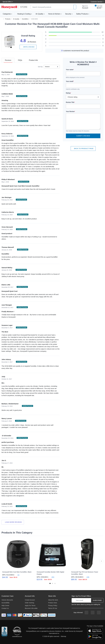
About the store (53, 600)
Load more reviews (13, 522)
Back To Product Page (83, 148)
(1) (17, 575)
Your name (70, 70)
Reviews (8, 60)
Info (33, 60)
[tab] (8, 60)
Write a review (28, 47)
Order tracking (29, 603)
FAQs (20, 60)
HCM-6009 (34, 19)
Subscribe (97, 600)
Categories (6, 14)
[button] (101, 561)
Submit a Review (83, 136)
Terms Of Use (53, 608)
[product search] (75, 7)
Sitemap (63, 636)
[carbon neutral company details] (17, 632)
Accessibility (5, 603)
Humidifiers (25, 19)
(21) (52, 577)
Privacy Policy (53, 606)
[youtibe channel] (99, 613)
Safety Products (82, 14)
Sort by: (40, 67)
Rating (68, 93)
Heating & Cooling (24, 14)
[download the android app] (95, 636)
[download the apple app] (95, 630)
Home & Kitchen (54, 14)
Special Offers (7, 2)
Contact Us (5, 608)
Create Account (30, 600)
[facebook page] (86, 613)
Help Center (5, 606)
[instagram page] (93, 613)
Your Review (70, 111)
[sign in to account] (84, 7)
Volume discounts (7, 600)
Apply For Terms (30, 606)
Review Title (70, 102)
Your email (70, 81)
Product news (53, 603)
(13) (87, 577)
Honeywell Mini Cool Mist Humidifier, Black (17, 572)
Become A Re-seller (31, 608)
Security (68, 14)
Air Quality (39, 14)
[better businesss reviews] (4, 632)
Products (8, 19)
